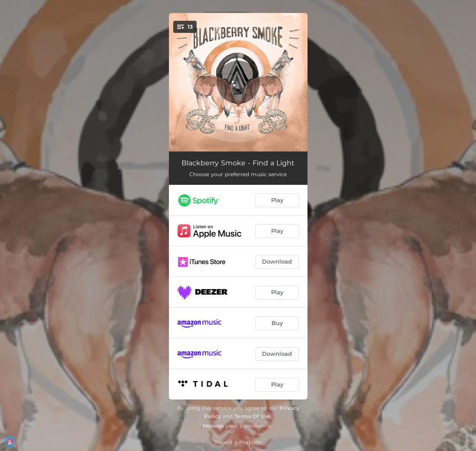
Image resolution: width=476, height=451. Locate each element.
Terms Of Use (253, 416)
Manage (213, 426)
